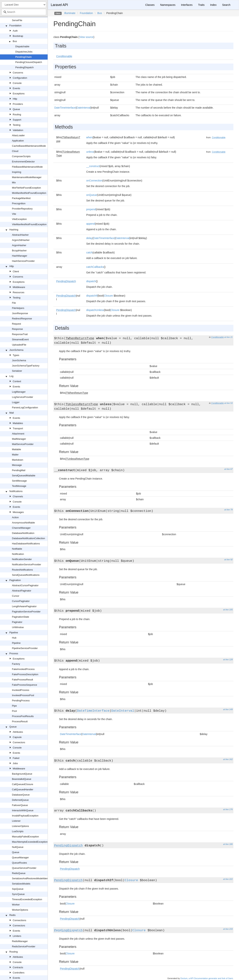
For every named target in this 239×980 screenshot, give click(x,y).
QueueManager (20, 857)
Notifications (16, 491)
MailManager (19, 439)
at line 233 (228, 929)
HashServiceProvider (23, 261)
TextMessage (19, 486)
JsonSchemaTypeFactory (26, 366)
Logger (16, 402)
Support (17, 120)
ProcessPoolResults (23, 716)
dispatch (91, 281)
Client (16, 271)
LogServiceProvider (22, 397)
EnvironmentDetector (23, 162)
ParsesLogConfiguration (25, 407)
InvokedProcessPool (23, 695)
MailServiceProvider (23, 444)
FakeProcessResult (22, 680)
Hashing (14, 230)
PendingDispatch (24, 67)
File (14, 303)
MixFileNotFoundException (26, 188)
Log (11, 376)
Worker (16, 905)
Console (17, 83)
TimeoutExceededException (27, 899)
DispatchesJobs (24, 52)
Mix (14, 182)
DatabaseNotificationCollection (28, 538)
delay (89, 238)
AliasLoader (18, 135)
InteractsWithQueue (23, 810)
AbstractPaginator (22, 591)
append (91, 224)
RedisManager (20, 941)
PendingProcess (21, 701)
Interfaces (187, 5)
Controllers (19, 973)
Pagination (15, 580)
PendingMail (19, 470)
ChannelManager (21, 528)
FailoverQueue (20, 805)
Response (17, 329)
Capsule (17, 737)
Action (15, 517)
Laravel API (59, 5)
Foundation (15, 26)
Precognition (19, 203)
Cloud (15, 151)
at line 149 (228, 709)
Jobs (15, 763)
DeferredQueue (20, 800)
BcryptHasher (19, 251)
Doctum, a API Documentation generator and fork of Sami (207, 978)
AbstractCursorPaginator (25, 585)
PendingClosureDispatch (29, 62)
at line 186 (228, 844)
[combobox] (24, 12)
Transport (18, 428)
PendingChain (23, 57)
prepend (91, 209)
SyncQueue (18, 894)
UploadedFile (19, 345)
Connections (19, 920)
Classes (150, 5)
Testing (17, 125)
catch (89, 252)
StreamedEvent (20, 339)
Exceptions (19, 94)
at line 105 (228, 610)
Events (16, 88)
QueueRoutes (19, 863)
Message (17, 465)
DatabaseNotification (23, 533)
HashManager (20, 256)
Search (226, 5)
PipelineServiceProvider (25, 648)
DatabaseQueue (21, 795)
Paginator (17, 622)
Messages (18, 512)
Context (17, 381)
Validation (18, 130)
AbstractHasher (20, 235)
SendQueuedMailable (24, 476)
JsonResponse (20, 313)
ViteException (19, 219)
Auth (15, 31)
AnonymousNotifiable (23, 523)
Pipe (14, 706)
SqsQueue (18, 889)
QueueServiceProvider (24, 868)
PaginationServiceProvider (26, 612)
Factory (16, 664)
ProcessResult (20, 721)
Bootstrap (18, 36)
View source (86, 37)
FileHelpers (18, 308)
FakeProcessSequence (24, 685)
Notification (18, 554)
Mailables (18, 423)
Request (16, 324)
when (89, 137)
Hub (14, 638)
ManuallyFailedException (25, 837)
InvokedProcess (21, 690)
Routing (17, 114)
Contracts (18, 967)
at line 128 (228, 660)
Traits (201, 5)
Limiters (17, 936)
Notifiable (17, 549)
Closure (108, 296)
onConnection (94, 181)
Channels (18, 496)
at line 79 (228, 510)
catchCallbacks (95, 267)
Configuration (20, 78)
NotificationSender (22, 559)
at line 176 (228, 809)
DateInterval (83, 108)
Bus (15, 41)
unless (90, 152)
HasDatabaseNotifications (26, 544)
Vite (14, 214)
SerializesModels (21, 884)
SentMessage (19, 481)
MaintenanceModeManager (27, 177)
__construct (93, 166)
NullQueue (18, 847)
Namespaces (168, 5)
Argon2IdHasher (21, 240)
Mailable (16, 449)
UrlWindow (18, 627)
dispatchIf (92, 296)
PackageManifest (21, 198)
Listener (16, 821)
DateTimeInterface (65, 108)
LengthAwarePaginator (24, 606)
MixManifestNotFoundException (29, 193)
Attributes (18, 732)
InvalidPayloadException (25, 816)
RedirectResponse (22, 319)
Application (18, 141)
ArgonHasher (19, 245)
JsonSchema (16, 350)
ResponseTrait (20, 334)
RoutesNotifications (22, 570)
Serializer (17, 371)
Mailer (15, 455)
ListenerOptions (20, 826)
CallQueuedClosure (22, 784)
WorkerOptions (20, 910)
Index (213, 5)
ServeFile (17, 20)
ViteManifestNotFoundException (29, 224)
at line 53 (228, 403)
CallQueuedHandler (23, 789)
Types (16, 355)
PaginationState (21, 617)
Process (14, 653)
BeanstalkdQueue (22, 779)
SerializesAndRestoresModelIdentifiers (33, 878)
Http (15, 99)
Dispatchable (22, 46)
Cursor (16, 596)
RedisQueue (19, 873)
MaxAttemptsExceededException (30, 842)
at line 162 (228, 759)
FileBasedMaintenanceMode (27, 167)
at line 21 (228, 337)
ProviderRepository (22, 209)
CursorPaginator (21, 601)
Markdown (18, 460)
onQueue (92, 195)
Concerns (18, 73)
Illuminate (70, 13)
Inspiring (17, 172)
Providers (18, 104)
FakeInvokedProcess (23, 669)
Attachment (18, 434)
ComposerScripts (21, 156)
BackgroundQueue (22, 774)
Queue (16, 109)
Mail (12, 413)
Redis (12, 915)
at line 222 (228, 879)
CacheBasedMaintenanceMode (29, 146)
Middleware (19, 287)
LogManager (19, 392)
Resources (18, 292)
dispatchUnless (95, 310)
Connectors (19, 742)
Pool (14, 711)
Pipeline (14, 632)
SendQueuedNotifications (26, 575)
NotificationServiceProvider (27, 564)
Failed (16, 758)
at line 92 (228, 560)
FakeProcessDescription (25, 674)
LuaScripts (18, 831)
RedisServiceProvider (24, 946)
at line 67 (228, 469)
